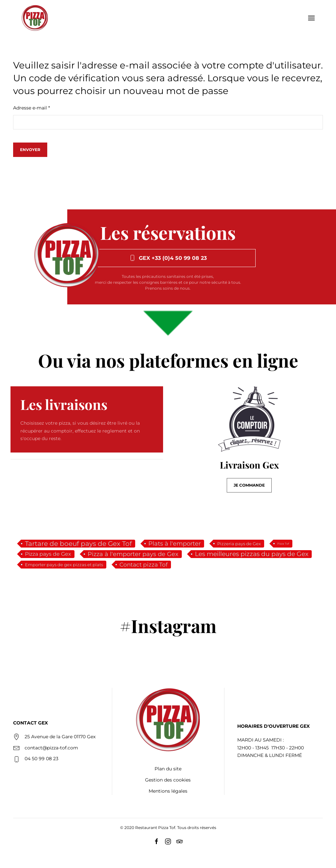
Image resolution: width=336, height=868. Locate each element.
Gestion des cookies (168, 780)
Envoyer (30, 150)
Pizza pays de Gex (48, 554)
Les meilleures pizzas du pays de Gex (252, 554)
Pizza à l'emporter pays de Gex (133, 554)
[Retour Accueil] (35, 18)
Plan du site (168, 769)
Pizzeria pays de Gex (239, 544)
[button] (311, 18)
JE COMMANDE (249, 485)
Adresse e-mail (31, 108)
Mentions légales (168, 791)
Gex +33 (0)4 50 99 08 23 (168, 258)
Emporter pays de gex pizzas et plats (64, 565)
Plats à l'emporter (175, 544)
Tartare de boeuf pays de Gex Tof (78, 544)
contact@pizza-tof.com (51, 748)
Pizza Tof (283, 544)
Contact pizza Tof (144, 565)
